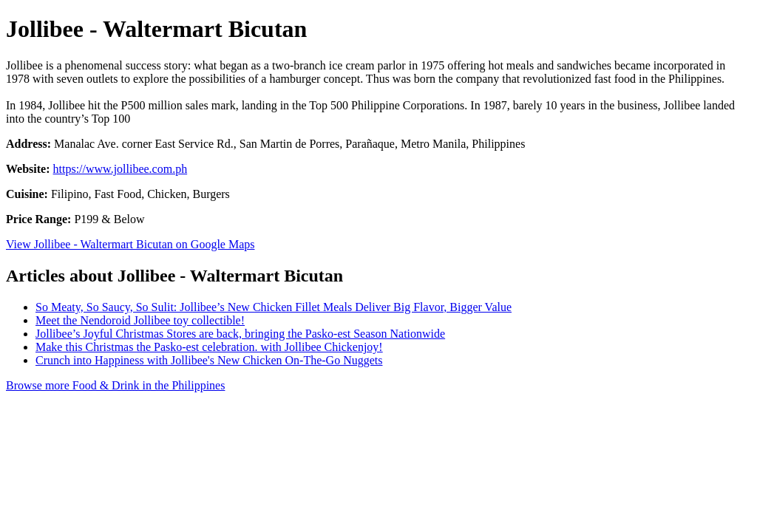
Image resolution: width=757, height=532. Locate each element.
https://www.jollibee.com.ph (120, 169)
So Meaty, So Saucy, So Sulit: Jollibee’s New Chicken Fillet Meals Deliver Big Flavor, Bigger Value (274, 307)
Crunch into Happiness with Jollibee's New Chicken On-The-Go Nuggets (209, 360)
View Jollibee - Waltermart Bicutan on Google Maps (130, 244)
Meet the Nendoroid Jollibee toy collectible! (140, 320)
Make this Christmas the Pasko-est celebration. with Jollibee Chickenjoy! (209, 347)
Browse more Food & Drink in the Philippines (115, 385)
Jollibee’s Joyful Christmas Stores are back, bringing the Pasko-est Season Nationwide (240, 334)
